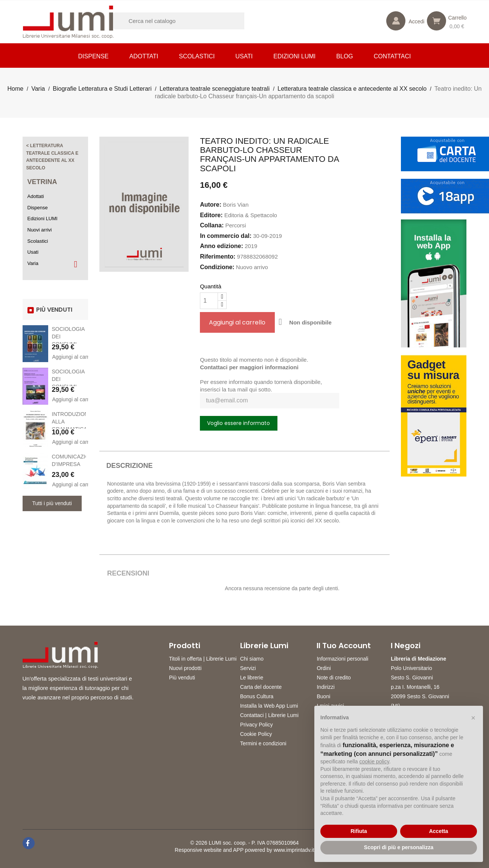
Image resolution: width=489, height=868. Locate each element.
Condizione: (217, 267)
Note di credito (334, 678)
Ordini (324, 668)
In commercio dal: (226, 236)
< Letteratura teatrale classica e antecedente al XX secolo (53, 157)
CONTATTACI (392, 56)
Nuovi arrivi (40, 230)
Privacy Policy (257, 725)
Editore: (211, 215)
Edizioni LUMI (294, 56)
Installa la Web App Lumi (269, 706)
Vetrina (42, 182)
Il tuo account (344, 646)
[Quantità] (209, 301)
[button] (473, 718)
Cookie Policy (256, 734)
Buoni (323, 696)
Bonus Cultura (257, 696)
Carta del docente (261, 687)
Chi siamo (252, 659)
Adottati (144, 56)
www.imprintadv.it (294, 850)
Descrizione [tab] (129, 466)
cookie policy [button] (374, 761)
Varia (33, 263)
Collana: (212, 225)
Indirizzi (325, 687)
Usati (244, 56)
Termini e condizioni (263, 743)
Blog (344, 56)
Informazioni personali (342, 659)
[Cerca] (189, 21)
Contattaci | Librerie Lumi (269, 715)
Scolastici (197, 56)
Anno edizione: (222, 246)
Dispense (94, 56)
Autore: (211, 205)
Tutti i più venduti (52, 503)
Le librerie (252, 678)
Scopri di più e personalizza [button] (399, 847)
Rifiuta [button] (359, 831)
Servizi (248, 668)
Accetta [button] (439, 831)
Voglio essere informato (238, 423)
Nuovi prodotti (185, 668)
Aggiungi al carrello (69, 357)
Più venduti (182, 678)
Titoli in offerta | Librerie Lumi (203, 659)
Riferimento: (218, 257)
